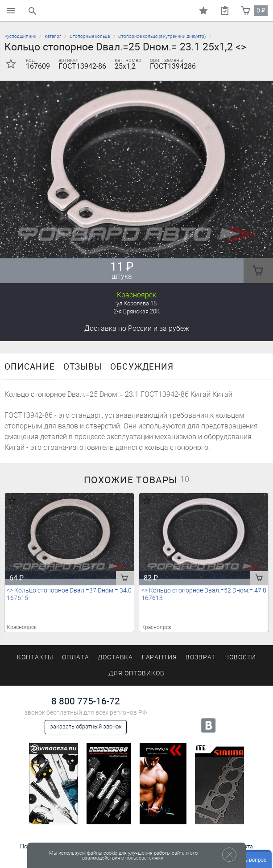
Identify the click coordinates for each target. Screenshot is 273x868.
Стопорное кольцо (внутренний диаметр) (162, 36)
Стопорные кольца (90, 36)
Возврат (201, 657)
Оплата (76, 657)
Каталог (53, 36)
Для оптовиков (136, 673)
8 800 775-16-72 (86, 701)
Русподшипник (20, 36)
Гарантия (160, 657)
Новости (240, 657)
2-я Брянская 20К (137, 311)
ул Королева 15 (136, 303)
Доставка (137, 328)
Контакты (35, 657)
